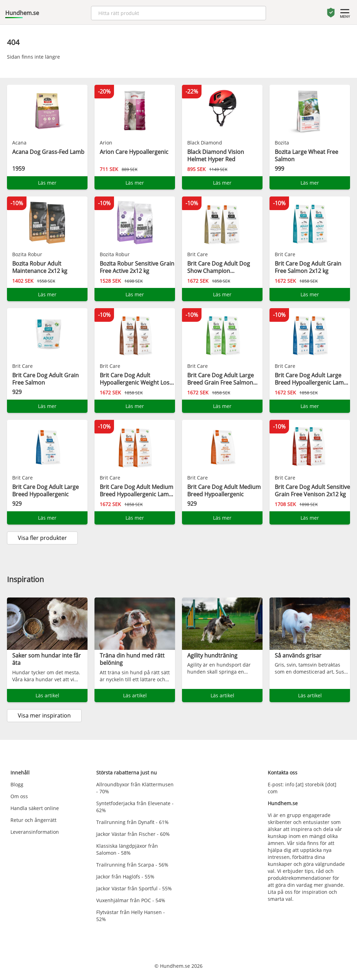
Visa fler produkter (42, 538)
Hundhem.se (22, 13)
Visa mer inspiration (44, 715)
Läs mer (47, 183)
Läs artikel (47, 695)
